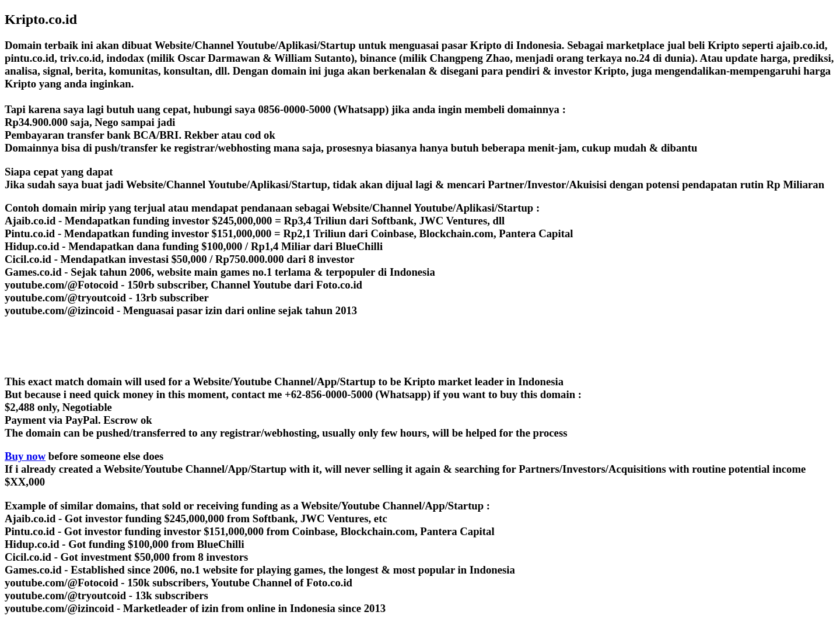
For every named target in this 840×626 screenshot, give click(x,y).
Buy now (25, 456)
